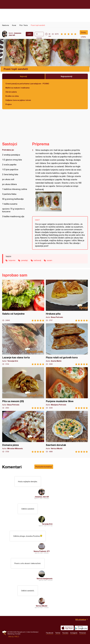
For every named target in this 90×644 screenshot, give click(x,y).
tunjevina (12, 260)
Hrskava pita (67, 301)
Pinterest (83, 633)
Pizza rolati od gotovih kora (67, 344)
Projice (9, 104)
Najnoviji (23, 76)
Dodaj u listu (83, 33)
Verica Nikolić (42, 606)
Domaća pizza (23, 432)
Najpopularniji (66, 76)
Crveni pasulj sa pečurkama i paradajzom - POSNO (27, 84)
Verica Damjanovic (45, 578)
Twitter (58, 633)
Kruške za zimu (12, 96)
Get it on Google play (81, 628)
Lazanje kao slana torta (23, 344)
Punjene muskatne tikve (67, 388)
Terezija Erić (47, 524)
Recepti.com (45, 4)
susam (50, 260)
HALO (17, 636)
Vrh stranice (81, 619)
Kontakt (18, 634)
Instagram (74, 633)
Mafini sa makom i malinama (17, 88)
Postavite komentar (44, 467)
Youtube (65, 633)
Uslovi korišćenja (32, 632)
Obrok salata (11, 92)
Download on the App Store (67, 628)
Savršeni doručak (67, 432)
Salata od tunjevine (23, 301)
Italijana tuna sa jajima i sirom (18, 100)
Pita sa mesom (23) (23, 388)
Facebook (50, 633)
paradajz (25, 260)
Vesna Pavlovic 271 (42, 551)
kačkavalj (37, 260)
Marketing (11, 634)
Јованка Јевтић (15, 34)
